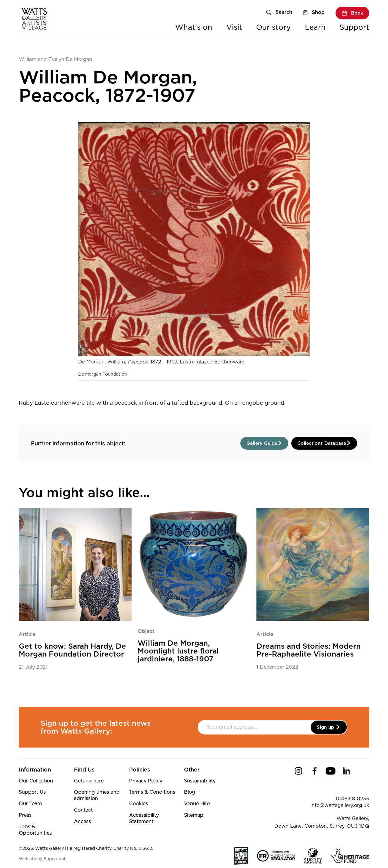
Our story (273, 27)
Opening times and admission (97, 795)
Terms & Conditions (152, 792)
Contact (83, 810)
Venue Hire (197, 804)
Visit (234, 27)
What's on (194, 27)
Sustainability (200, 781)
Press (25, 815)
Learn (315, 27)
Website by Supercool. (42, 859)
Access (82, 821)
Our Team (30, 804)
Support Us (32, 792)
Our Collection (36, 781)
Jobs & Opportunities (35, 830)
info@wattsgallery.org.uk (340, 805)
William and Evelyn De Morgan (55, 59)
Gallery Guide (264, 443)
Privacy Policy (146, 781)
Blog (190, 792)
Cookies (139, 804)
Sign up (329, 727)
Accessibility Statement (144, 818)
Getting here (89, 781)
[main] (194, 363)
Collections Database (324, 443)
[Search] (279, 13)
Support (354, 27)
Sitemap (194, 815)
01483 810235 (353, 799)
